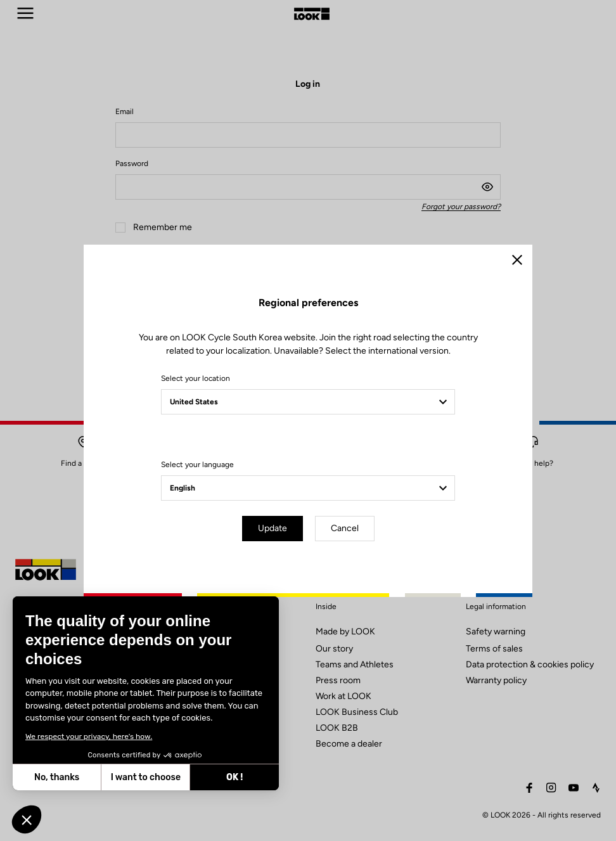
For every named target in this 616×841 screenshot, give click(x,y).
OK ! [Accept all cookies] (133, 777)
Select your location (196, 378)
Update (273, 528)
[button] (27, 819)
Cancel (345, 528)
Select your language (197, 465)
